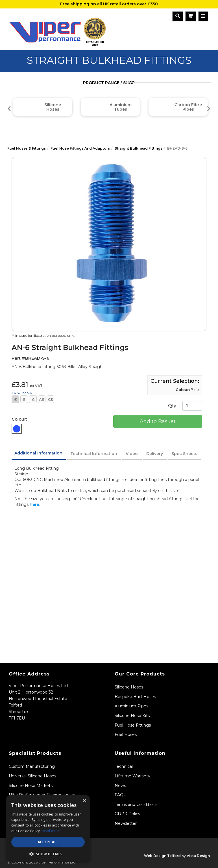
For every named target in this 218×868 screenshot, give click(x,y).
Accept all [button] (48, 842)
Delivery (155, 454)
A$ (42, 399)
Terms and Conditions (136, 804)
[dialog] (48, 829)
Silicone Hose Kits (132, 716)
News (120, 786)
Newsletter (126, 823)
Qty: (185, 406)
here (34, 504)
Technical (124, 766)
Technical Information (94, 454)
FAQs (120, 795)
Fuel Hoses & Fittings (27, 148)
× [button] (84, 801)
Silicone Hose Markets (31, 786)
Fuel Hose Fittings (133, 725)
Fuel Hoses (126, 734)
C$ (51, 399)
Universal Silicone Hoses (32, 776)
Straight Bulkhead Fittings (139, 148)
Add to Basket (158, 421)
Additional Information (38, 453)
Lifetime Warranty (132, 776)
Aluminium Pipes (131, 706)
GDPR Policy (127, 814)
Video (132, 454)
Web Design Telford (162, 856)
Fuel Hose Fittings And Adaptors (80, 148)
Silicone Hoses (129, 687)
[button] (48, 854)
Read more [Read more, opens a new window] (51, 831)
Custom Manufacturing (32, 766)
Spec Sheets (184, 454)
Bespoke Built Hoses (135, 697)
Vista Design (198, 856)
